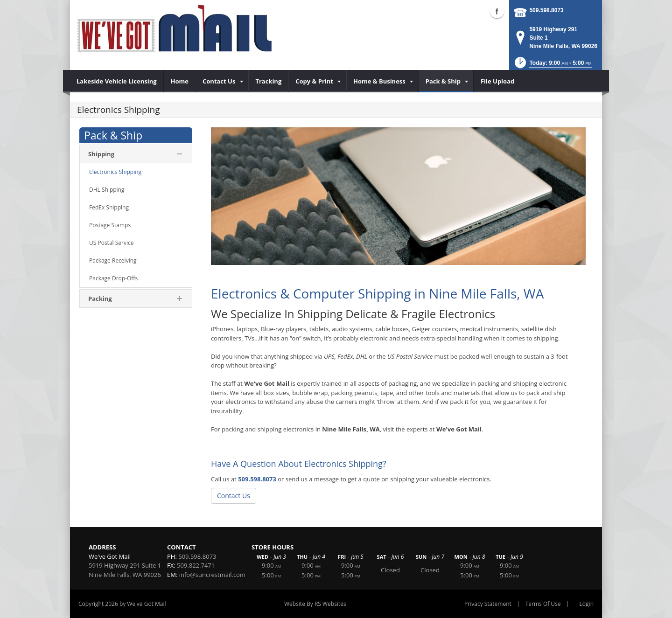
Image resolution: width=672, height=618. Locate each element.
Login (587, 604)
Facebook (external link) (497, 11)
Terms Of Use (543, 604)
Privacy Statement (488, 604)
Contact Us (234, 496)
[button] (552, 66)
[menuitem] (117, 81)
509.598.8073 (546, 10)
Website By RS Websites (315, 604)
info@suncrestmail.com (212, 575)
